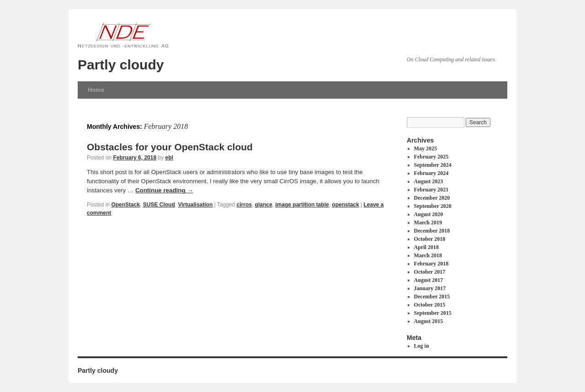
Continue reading (164, 190)
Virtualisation (195, 205)
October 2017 (430, 272)
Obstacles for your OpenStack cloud (170, 147)
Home (96, 90)
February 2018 (431, 264)
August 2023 (429, 181)
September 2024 (433, 165)
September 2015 (433, 313)
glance (264, 205)
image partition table (302, 205)
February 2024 (431, 173)
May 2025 (425, 148)
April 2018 (426, 247)
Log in (422, 346)
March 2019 (428, 222)
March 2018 (428, 255)
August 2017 (429, 280)
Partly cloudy (121, 65)
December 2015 (432, 297)
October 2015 (430, 305)
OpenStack (125, 205)
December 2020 (432, 198)
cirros (244, 205)
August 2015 (429, 321)
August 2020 (429, 214)
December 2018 (432, 231)
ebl (169, 158)
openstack (345, 205)
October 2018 (430, 239)
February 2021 (431, 190)
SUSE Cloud (159, 205)
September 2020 (433, 206)
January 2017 (430, 288)
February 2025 (431, 157)
